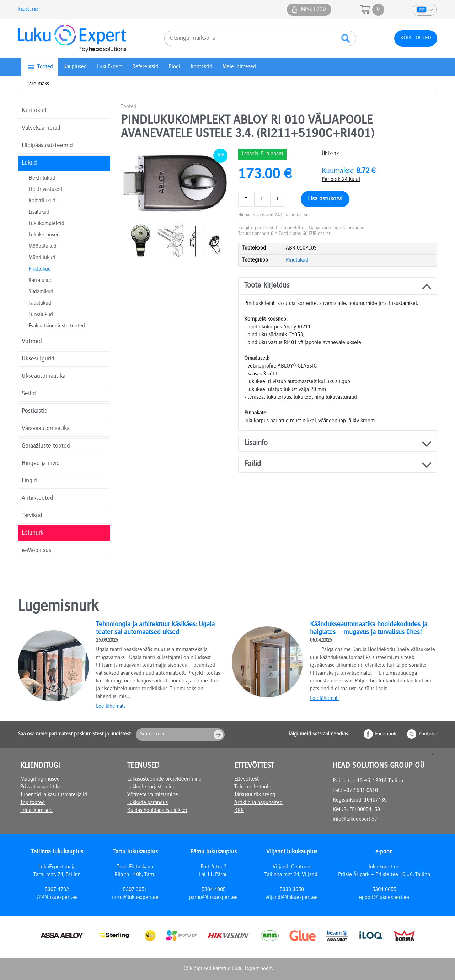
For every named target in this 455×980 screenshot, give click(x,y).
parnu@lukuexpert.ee (213, 898)
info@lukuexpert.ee (355, 820)
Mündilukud (42, 258)
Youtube (428, 734)
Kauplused (28, 10)
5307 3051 (135, 890)
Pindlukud (40, 269)
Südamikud (41, 292)
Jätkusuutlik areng (255, 795)
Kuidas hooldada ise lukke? (157, 811)
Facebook (386, 734)
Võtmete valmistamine (153, 795)
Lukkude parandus (148, 803)
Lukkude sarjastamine (151, 787)
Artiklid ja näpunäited (258, 803)
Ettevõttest (247, 780)
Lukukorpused (44, 235)
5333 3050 (292, 890)
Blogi (174, 67)
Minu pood (314, 10)
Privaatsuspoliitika (41, 787)
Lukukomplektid (46, 224)
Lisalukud (39, 213)
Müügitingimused (40, 780)
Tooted (45, 67)
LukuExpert (109, 67)
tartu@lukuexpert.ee (135, 898)
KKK (239, 811)
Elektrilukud (42, 178)
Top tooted (33, 803)
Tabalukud (40, 304)
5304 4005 (214, 890)
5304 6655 (384, 890)
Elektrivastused (45, 190)
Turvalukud (41, 315)
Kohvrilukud (42, 201)
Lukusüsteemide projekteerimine (164, 780)
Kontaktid (201, 67)
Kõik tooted (416, 38)
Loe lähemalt (111, 707)
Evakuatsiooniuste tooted (57, 326)
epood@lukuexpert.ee (384, 898)
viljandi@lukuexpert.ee (292, 898)
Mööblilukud (42, 247)
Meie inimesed (239, 67)
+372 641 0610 (361, 791)
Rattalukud (41, 281)
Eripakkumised (36, 811)
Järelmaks (38, 84)
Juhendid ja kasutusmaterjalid (54, 795)
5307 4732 (57, 890)
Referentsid (145, 67)
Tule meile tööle (253, 787)
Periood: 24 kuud (341, 180)
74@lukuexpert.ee (57, 898)
